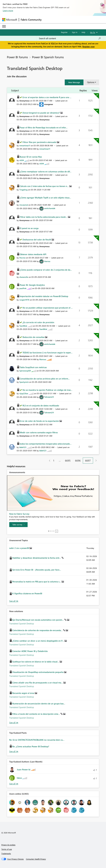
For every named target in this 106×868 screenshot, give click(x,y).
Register (64, 32)
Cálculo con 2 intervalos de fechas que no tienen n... (45, 186)
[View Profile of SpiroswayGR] (25, 371)
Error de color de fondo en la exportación (40, 421)
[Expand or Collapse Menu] (4, 26)
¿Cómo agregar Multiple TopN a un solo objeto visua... (45, 198)
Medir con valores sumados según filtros (39, 432)
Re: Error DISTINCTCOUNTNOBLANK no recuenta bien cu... (37, 740)
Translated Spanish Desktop (22, 624)
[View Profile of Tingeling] (23, 190)
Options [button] (91, 82)
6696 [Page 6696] (78, 461)
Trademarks (6, 853)
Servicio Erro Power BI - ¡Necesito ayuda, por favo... (37, 570)
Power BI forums (17, 57)
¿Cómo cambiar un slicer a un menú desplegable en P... (38, 641)
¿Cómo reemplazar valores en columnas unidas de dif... (46, 172)
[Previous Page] (49, 461)
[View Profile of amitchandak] (50, 208)
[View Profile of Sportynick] (24, 382)
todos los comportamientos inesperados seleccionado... (46, 444)
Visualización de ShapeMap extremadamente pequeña (38, 672)
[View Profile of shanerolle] (24, 277)
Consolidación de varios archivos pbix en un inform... (45, 379)
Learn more (8, 10)
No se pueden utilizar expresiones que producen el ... (48, 308)
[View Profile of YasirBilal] (23, 326)
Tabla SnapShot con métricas (33, 367)
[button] (74, 82)
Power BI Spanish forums (48, 57)
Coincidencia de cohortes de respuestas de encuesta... (38, 630)
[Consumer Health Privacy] (36, 859)
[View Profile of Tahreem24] (49, 397)
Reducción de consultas (34, 337)
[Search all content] (70, 38)
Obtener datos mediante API (33, 254)
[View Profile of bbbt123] (23, 447)
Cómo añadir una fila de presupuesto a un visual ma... (38, 683)
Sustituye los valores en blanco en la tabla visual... (36, 662)
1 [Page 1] (54, 461)
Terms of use (7, 849)
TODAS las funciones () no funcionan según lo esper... (47, 353)
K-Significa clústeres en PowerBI (27, 593)
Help (83, 32)
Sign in (75, 32)
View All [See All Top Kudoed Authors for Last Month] (14, 784)
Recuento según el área (24, 693)
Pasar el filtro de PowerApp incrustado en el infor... (44, 127)
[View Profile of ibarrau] (47, 261)
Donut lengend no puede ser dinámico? (41, 113)
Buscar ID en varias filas (31, 157)
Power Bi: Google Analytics (32, 285)
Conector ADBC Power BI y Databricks (30, 651)
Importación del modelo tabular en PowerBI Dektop (44, 296)
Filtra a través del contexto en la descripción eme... (36, 714)
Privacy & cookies (8, 845)
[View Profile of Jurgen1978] (24, 300)
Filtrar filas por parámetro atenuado (40, 142)
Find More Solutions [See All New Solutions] (14, 723)
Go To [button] (93, 32)
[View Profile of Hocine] (22, 258)
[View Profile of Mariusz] (43, 359)
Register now (88, 46)
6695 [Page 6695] (68, 461)
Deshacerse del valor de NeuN (37, 240)
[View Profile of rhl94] (22, 160)
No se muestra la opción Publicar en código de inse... (47, 390)
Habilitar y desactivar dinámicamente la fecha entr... (37, 558)
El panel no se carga (29, 228)
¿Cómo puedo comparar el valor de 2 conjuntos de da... (46, 270)
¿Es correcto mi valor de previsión (38, 322)
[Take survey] (18, 525)
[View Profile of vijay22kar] (24, 393)
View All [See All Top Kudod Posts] (14, 751)
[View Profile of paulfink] (23, 288)
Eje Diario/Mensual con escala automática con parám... (38, 620)
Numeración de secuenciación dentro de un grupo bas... (39, 704)
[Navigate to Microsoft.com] (10, 20)
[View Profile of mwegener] (49, 104)
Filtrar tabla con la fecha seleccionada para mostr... (44, 217)
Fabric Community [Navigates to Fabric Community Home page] (31, 20)
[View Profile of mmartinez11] (25, 145)
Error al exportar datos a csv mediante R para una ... (47, 97)
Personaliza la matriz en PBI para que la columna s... (37, 582)
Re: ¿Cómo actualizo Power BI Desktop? (31, 746)
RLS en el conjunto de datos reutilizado (41, 406)
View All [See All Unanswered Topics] (14, 601)
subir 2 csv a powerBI (19, 548)
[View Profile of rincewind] (24, 205)
